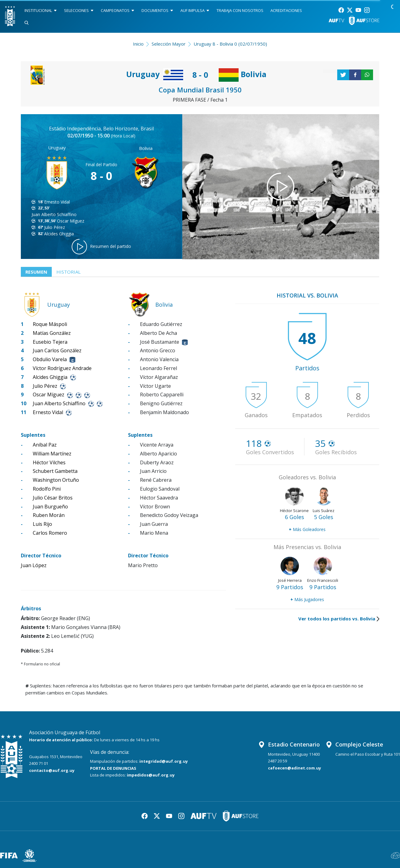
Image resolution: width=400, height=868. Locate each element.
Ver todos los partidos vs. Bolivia (339, 619)
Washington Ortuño (56, 480)
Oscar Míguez (71, 221)
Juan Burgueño (50, 507)
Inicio (138, 44)
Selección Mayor (169, 44)
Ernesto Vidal (57, 202)
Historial (68, 272)
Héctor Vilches (49, 462)
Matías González (52, 333)
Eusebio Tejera (50, 342)
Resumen (36, 272)
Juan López (34, 565)
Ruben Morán (49, 515)
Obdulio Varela (50, 359)
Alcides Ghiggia (59, 234)
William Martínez (52, 454)
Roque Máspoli (50, 324)
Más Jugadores (307, 599)
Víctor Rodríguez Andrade (62, 368)
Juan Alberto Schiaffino (54, 214)
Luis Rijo (42, 524)
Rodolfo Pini (47, 489)
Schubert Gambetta (55, 471)
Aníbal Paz (45, 445)
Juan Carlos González (57, 350)
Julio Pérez (55, 227)
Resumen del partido (101, 247)
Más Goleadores (307, 529)
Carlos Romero (50, 533)
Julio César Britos (53, 498)
